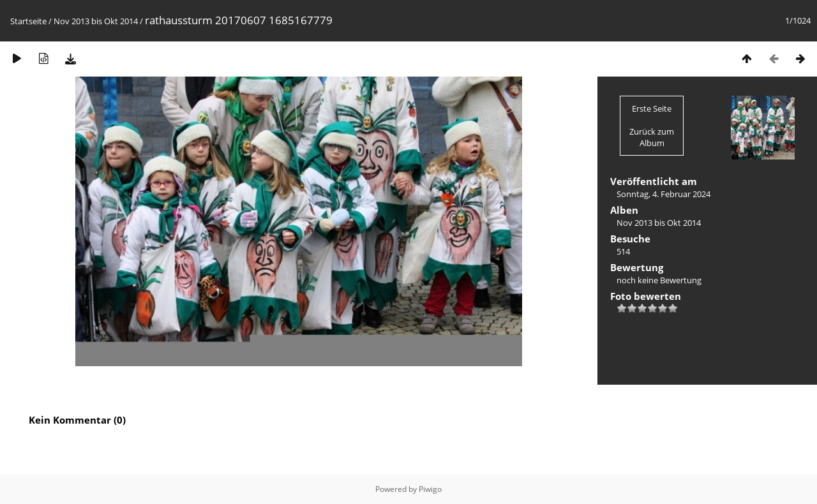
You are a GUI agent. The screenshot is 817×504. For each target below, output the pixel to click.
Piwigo (430, 489)
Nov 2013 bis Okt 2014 (96, 21)
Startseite (28, 21)
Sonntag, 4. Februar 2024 (663, 194)
